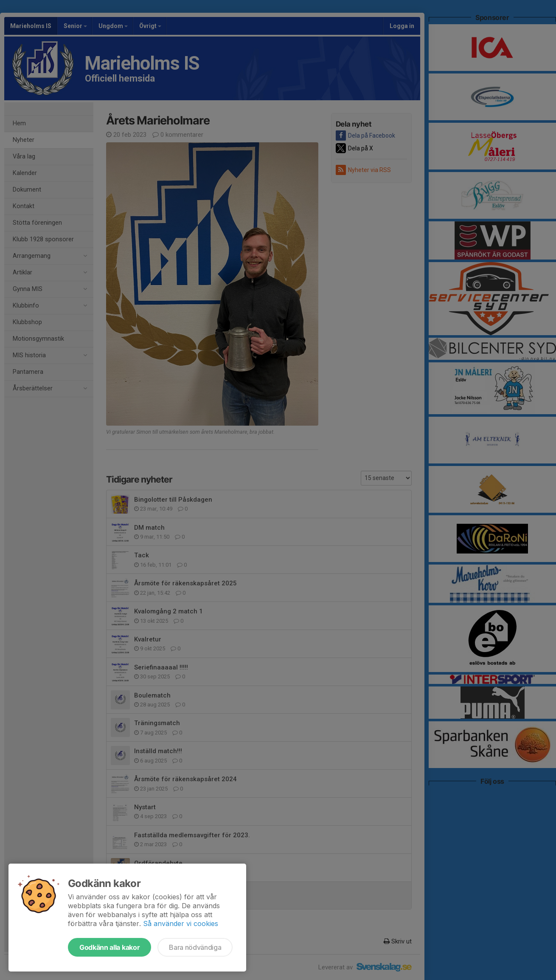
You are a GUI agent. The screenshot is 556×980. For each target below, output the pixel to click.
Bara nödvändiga (195, 947)
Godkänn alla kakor (110, 947)
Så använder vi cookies (181, 924)
